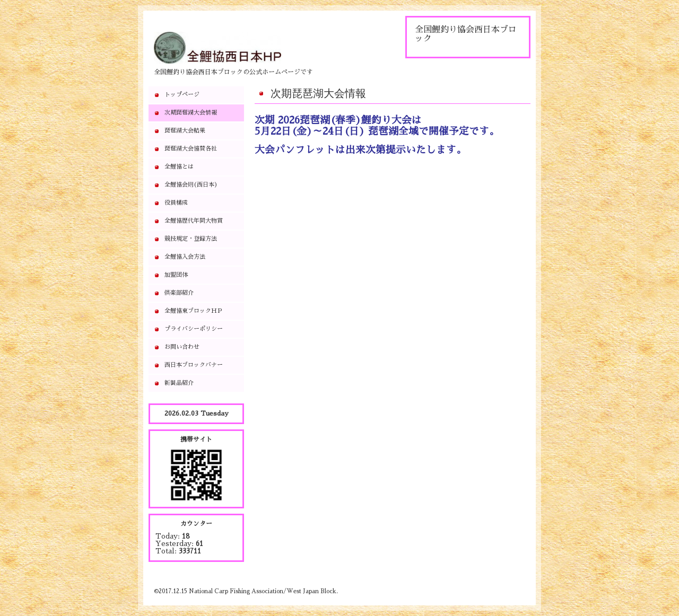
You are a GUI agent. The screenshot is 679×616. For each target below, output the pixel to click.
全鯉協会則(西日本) (191, 185)
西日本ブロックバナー (194, 365)
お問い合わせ (182, 347)
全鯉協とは (179, 167)
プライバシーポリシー (194, 329)
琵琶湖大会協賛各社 (191, 149)
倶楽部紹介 (179, 293)
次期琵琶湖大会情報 (191, 113)
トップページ (182, 95)
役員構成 (176, 203)
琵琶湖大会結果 (185, 131)
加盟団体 (176, 275)
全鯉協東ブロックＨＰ (194, 311)
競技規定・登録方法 (191, 239)
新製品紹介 (179, 383)
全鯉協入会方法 (185, 257)
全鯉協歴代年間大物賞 (194, 221)
